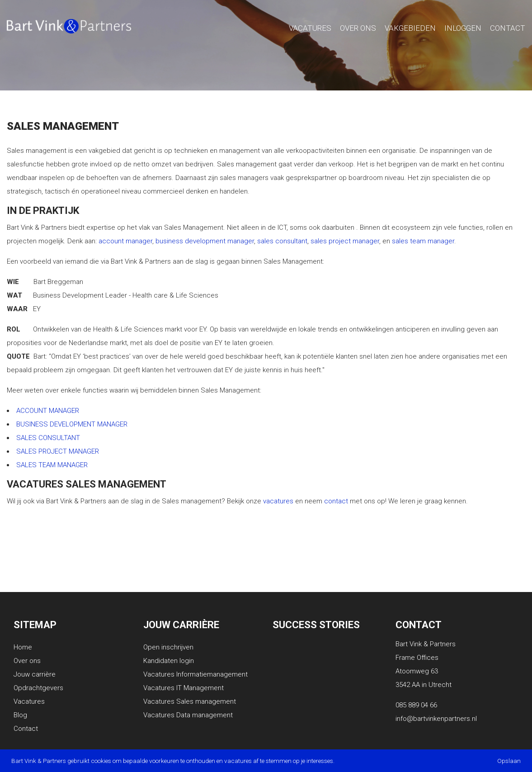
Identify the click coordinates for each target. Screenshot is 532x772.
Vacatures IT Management (184, 688)
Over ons (27, 661)
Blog (20, 715)
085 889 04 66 (416, 705)
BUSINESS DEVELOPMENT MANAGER (72, 424)
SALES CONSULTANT (48, 438)
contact (336, 501)
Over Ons (358, 28)
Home (23, 647)
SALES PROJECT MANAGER (58, 451)
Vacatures (310, 28)
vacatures (278, 501)
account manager (125, 241)
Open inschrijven (168, 647)
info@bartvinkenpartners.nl (436, 719)
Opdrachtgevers (38, 688)
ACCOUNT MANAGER (48, 411)
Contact (508, 28)
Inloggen (463, 28)
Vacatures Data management (188, 715)
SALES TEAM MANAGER (52, 465)
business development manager (205, 241)
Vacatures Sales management (190, 701)
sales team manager (423, 241)
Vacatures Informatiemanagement (195, 674)
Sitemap (35, 625)
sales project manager (345, 241)
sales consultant (282, 241)
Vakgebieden (410, 28)
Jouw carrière (35, 674)
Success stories (316, 625)
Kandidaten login (169, 661)
